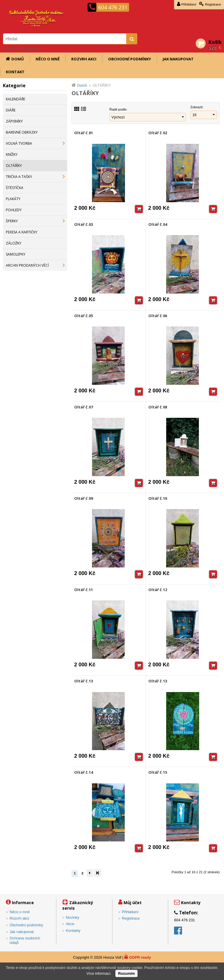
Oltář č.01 (84, 133)
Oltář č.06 (158, 316)
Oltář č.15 (158, 772)
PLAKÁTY (13, 199)
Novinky (73, 917)
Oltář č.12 (158, 590)
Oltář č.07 (84, 407)
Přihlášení (189, 4)
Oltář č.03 (84, 224)
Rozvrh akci (84, 59)
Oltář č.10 (158, 498)
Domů (18, 59)
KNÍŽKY (12, 154)
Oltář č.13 (84, 681)
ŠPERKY (12, 221)
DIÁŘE (11, 110)
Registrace (213, 4)
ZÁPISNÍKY (14, 121)
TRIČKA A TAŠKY (19, 177)
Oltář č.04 (158, 224)
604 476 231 (113, 7)
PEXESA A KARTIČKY (22, 232)
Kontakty (73, 931)
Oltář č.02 (158, 133)
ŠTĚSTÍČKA (15, 188)
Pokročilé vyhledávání (21, 49)
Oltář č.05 (84, 316)
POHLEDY (14, 210)
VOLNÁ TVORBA (19, 143)
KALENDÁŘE (15, 99)
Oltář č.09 (84, 498)
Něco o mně (48, 59)
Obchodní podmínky (130, 59)
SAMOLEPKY (16, 254)
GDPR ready (140, 957)
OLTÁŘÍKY (14, 166)
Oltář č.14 (84, 772)
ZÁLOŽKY (14, 243)
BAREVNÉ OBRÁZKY (22, 132)
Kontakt (15, 72)
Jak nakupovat (178, 59)
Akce (70, 924)
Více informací (98, 973)
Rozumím (126, 973)
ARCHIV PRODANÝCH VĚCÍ (27, 265)
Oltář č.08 (158, 407)
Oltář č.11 (84, 590)
